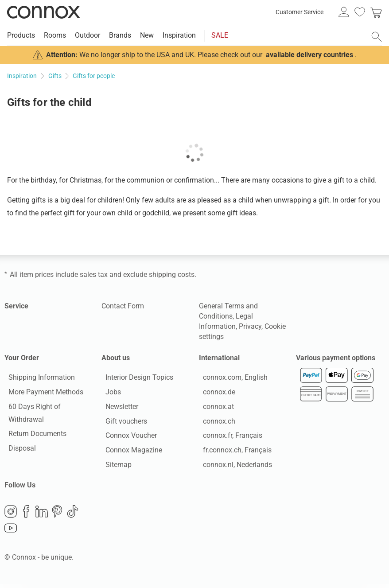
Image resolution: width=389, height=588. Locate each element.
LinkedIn (42, 516)
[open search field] (377, 37)
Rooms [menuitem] (55, 35)
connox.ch (215, 423)
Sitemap (115, 467)
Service (16, 306)
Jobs (109, 394)
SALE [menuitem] (220, 35)
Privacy (250, 326)
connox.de (215, 394)
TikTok (73, 516)
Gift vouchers (122, 423)
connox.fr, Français (229, 438)
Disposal (18, 450)
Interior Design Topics (135, 380)
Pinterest (57, 516)
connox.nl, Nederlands (233, 467)
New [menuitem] (147, 35)
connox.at (214, 408)
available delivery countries (309, 55)
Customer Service (300, 12)
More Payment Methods (42, 394)
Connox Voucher (127, 438)
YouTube (11, 533)
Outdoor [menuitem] (88, 35)
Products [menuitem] (21, 35)
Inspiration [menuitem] (179, 35)
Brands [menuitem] (120, 35)
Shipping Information (38, 380)
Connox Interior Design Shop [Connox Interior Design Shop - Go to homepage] (44, 12)
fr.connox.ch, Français (233, 452)
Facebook (26, 516)
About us (116, 358)
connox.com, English (231, 380)
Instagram (11, 516)
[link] (376, 12)
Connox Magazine (130, 452)
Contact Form (123, 306)
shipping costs (172, 275)
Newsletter (118, 408)
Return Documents (33, 436)
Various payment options (336, 358)
